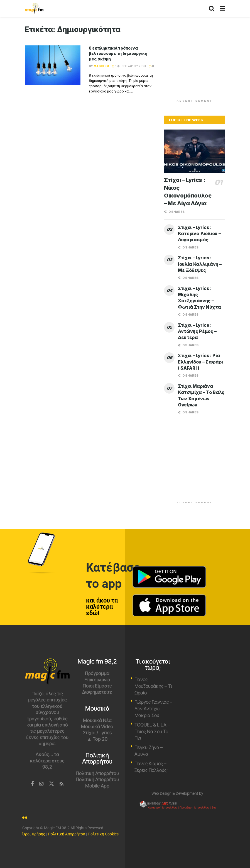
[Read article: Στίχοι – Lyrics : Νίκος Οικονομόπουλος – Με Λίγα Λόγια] (195, 151)
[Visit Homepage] (34, 8)
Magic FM (101, 66)
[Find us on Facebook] (32, 784)
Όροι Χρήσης (34, 834)
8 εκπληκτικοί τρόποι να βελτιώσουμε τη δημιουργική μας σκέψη (118, 53)
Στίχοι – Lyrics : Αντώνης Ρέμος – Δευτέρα (197, 331)
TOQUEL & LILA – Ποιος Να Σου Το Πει (152, 732)
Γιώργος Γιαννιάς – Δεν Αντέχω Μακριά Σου (153, 709)
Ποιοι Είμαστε (97, 686)
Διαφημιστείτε (97, 692)
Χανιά (203, 679)
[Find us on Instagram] (41, 784)
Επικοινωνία (97, 680)
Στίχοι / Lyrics (97, 733)
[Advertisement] (206, 60)
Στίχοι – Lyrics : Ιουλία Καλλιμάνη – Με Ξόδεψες (200, 264)
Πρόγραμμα (97, 673)
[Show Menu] (223, 8)
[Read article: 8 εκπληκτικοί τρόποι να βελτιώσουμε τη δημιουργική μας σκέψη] (53, 65)
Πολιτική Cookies (103, 834)
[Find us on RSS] (62, 784)
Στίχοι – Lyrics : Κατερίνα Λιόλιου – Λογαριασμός (199, 234)
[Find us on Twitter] (52, 784)
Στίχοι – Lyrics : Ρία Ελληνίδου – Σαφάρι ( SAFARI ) (200, 362)
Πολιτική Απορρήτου (97, 773)
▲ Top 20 (97, 739)
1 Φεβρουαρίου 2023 (129, 66)
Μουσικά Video (97, 726)
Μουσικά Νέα (97, 720)
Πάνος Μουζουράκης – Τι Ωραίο (153, 686)
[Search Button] (212, 8)
